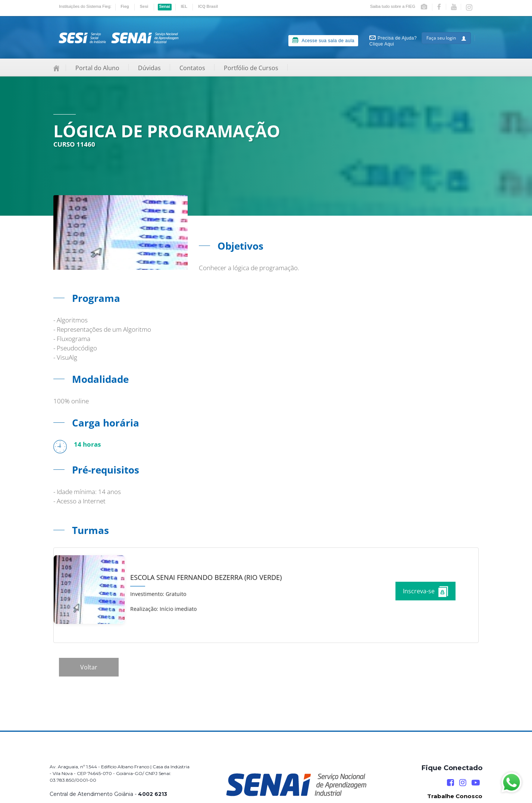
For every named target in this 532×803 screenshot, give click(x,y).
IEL (184, 6)
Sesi (144, 6)
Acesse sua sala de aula (323, 40)
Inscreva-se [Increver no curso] (425, 592)
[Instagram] (463, 783)
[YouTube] (476, 783)
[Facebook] (450, 783)
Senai (164, 6)
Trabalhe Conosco (455, 796)
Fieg (125, 6)
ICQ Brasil (208, 6)
